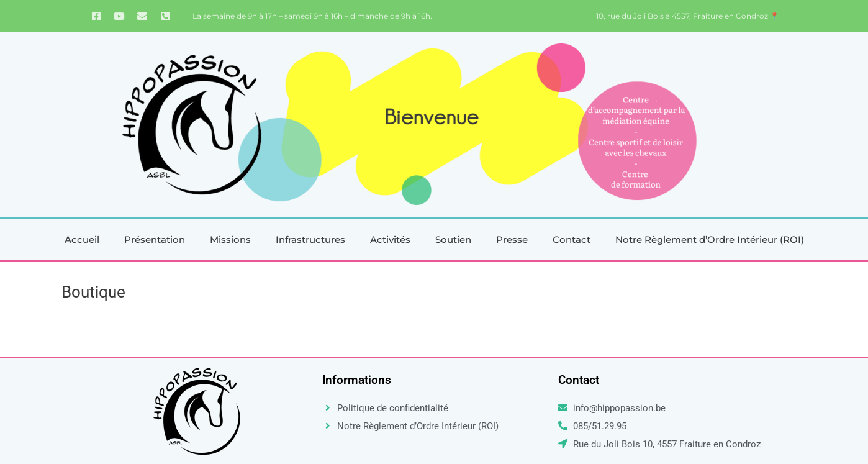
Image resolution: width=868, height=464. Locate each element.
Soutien (453, 239)
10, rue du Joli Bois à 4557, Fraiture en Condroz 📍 (688, 16)
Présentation (155, 239)
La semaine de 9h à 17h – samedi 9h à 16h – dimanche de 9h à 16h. (312, 16)
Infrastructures (310, 239)
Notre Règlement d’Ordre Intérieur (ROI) (710, 239)
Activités (390, 239)
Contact (572, 239)
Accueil (82, 239)
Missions (230, 239)
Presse (512, 239)
